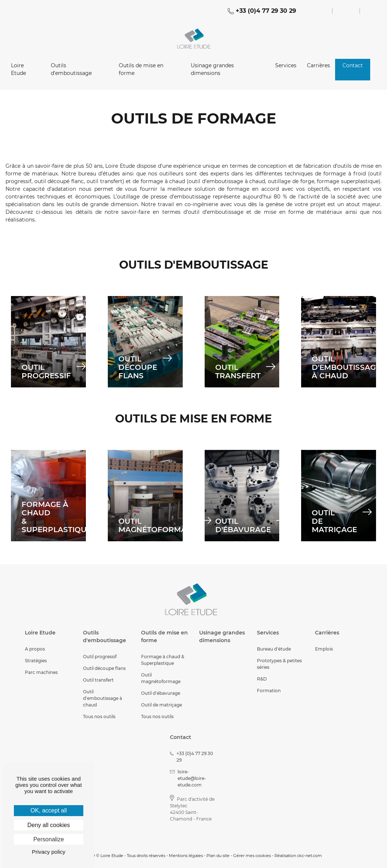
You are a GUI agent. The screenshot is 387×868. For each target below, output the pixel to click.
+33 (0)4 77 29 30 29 (262, 11)
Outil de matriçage (162, 705)
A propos (35, 649)
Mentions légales (186, 856)
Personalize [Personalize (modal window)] (49, 839)
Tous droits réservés (146, 856)
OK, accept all (49, 810)
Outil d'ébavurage (161, 693)
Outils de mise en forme (141, 69)
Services (286, 65)
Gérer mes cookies (252, 856)
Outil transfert (98, 680)
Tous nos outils (99, 717)
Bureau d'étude (274, 649)
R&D (262, 679)
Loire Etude (18, 69)
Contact (353, 65)
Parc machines (41, 672)
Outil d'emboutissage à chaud (103, 698)
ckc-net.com (310, 856)
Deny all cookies (49, 825)
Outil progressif (100, 657)
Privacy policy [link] (49, 852)
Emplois (324, 649)
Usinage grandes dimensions (212, 69)
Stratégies (36, 661)
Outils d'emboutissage (71, 69)
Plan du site (218, 856)
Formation (269, 691)
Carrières (318, 65)
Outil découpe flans (104, 668)
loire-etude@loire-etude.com (188, 778)
